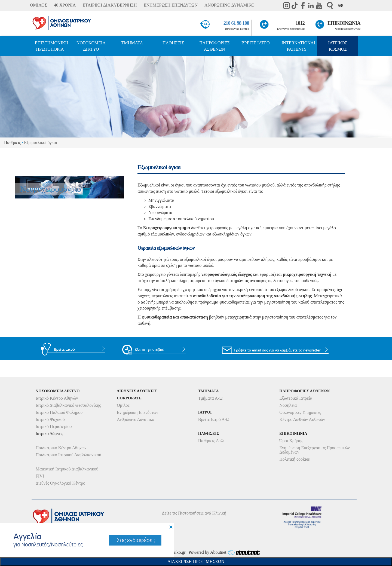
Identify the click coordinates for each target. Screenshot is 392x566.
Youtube (319, 5)
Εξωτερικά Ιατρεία (296, 398)
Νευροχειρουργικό (51, 189)
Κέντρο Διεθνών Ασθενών (302, 419)
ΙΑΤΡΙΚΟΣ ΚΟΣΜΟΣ (338, 46)
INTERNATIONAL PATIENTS (299, 46)
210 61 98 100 (236, 23)
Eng (341, 5)
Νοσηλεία (288, 405)
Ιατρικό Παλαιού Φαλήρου (59, 412)
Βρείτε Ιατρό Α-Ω (214, 419)
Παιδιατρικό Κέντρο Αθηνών (61, 448)
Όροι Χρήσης (291, 441)
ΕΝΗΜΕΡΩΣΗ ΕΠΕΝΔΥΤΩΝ (171, 5)
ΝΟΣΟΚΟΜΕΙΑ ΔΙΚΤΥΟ (91, 46)
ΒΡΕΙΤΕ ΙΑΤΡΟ (256, 43)
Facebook (303, 5)
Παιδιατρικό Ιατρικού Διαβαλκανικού (68, 455)
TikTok (295, 5)
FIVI (40, 476)
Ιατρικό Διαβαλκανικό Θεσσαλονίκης (68, 405)
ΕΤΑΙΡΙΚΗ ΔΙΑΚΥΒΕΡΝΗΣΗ (110, 5)
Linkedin (311, 5)
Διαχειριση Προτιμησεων (196, 562)
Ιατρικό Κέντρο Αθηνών (57, 398)
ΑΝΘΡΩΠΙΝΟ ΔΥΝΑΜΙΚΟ (229, 5)
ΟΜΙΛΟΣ (39, 5)
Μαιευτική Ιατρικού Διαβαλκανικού (67, 469)
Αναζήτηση (330, 6)
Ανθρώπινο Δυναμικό (135, 419)
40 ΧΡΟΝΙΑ (65, 5)
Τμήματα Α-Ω (210, 398)
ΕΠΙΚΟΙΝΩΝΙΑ (344, 23)
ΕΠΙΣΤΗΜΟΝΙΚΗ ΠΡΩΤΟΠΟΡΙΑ (52, 46)
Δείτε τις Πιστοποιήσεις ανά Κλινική (194, 513)
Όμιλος (123, 405)
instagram (286, 5)
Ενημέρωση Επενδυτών (137, 412)
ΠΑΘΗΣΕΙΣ (173, 43)
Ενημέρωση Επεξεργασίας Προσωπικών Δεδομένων (314, 450)
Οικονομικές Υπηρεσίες (300, 412)
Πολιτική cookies (294, 459)
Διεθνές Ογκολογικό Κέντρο (60, 483)
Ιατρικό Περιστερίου (54, 426)
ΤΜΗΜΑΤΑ (132, 43)
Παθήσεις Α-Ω (211, 441)
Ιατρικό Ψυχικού (50, 419)
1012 (300, 23)
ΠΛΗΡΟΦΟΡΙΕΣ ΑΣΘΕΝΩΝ (215, 46)
